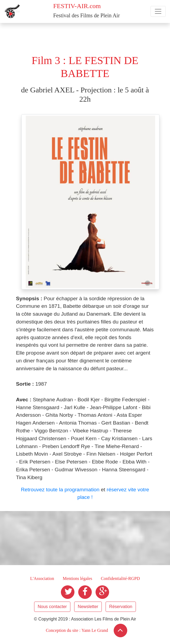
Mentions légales (78, 578)
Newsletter (88, 607)
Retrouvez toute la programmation (60, 490)
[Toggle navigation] (158, 11)
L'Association (42, 578)
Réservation (121, 607)
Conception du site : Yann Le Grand (77, 630)
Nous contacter (52, 607)
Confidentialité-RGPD (120, 578)
